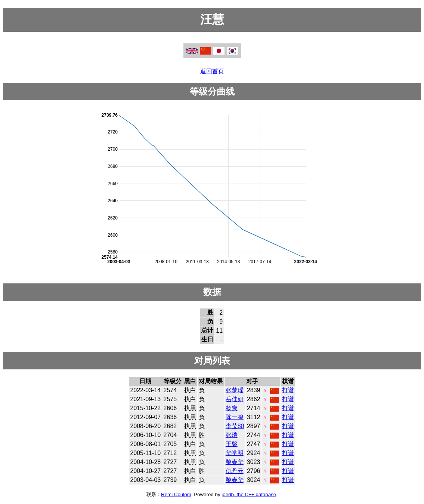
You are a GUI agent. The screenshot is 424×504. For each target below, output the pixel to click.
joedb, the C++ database (249, 494)
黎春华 (235, 462)
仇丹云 (235, 471)
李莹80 (235, 426)
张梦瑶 (235, 390)
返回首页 (212, 71)
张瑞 (232, 435)
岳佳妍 (235, 399)
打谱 (288, 390)
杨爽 (232, 408)
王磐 (232, 444)
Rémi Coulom (176, 494)
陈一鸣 (235, 417)
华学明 (235, 453)
